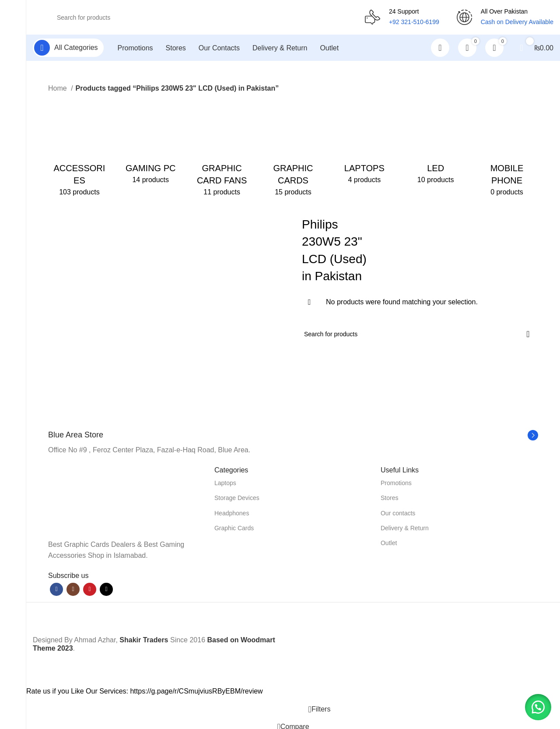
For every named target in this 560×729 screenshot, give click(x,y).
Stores (389, 498)
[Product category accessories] (79, 149)
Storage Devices (237, 498)
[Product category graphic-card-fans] (222, 149)
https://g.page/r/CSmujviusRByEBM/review (196, 692)
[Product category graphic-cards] (293, 149)
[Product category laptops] (364, 143)
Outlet (389, 543)
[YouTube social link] (90, 590)
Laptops (225, 483)
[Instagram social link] (73, 590)
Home (58, 89)
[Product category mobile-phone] (507, 149)
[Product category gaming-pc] (151, 143)
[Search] (199, 18)
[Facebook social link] (56, 590)
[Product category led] (436, 143)
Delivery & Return (405, 528)
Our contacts (398, 513)
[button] (538, 707)
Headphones (232, 513)
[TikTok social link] (106, 590)
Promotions (396, 483)
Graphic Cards (234, 528)
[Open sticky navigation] (68, 48)
